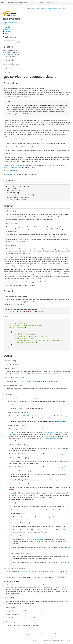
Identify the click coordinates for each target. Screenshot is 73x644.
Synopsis (7, 28)
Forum (48, 2)
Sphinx (68, 640)
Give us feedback (8, 55)
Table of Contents (12, 19)
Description (8, 26)
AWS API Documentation (18, 171)
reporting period (61, 421)
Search (18, 42)
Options (7, 30)
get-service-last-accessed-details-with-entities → (55, 9)
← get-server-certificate (32, 9)
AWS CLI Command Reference (14, 2)
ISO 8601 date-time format (27, 381)
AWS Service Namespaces (51, 439)
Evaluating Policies (15, 114)
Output (7, 33)
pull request (6, 56)
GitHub (55, 2)
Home (32, 2)
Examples (8, 31)
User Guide (40, 2)
